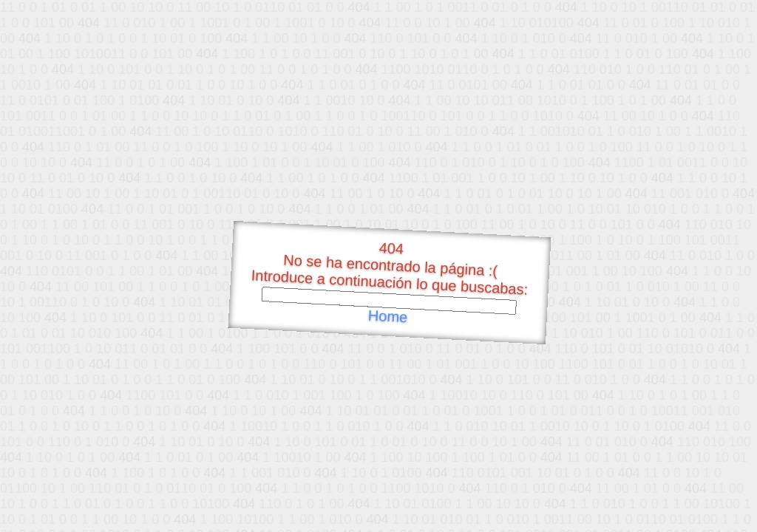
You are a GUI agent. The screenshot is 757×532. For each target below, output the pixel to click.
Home (387, 317)
